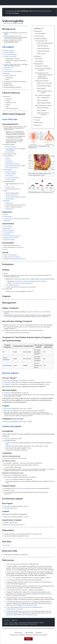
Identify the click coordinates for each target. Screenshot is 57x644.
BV (26, 312)
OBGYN (14, 620)
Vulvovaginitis (8, 47)
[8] (32, 421)
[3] (16, 328)
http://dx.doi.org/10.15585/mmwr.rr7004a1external (20, 605)
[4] (16, 377)
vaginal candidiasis (33, 312)
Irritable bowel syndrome (11, 238)
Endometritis (9, 162)
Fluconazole (7, 439)
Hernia (6, 249)
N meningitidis (42, 281)
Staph (17, 281)
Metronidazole (8, 380)
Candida (8, 287)
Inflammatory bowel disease (12, 236)
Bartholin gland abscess (13, 164)
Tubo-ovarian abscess (12, 168)
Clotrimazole (9, 443)
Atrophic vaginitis (9, 64)
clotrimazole (15, 488)
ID (17, 620)
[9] (21, 438)
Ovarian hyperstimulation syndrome (16, 197)
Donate (28, 639)
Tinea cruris (7, 70)
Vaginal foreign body (10, 75)
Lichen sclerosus (9, 68)
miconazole (23, 488)
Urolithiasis (7, 220)
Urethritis (7, 219)
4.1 (10, 577)
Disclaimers (39, 633)
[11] (28, 506)
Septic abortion (10, 152)
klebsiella (23, 283)
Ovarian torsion (10, 187)
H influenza (26, 281)
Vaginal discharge (18, 23)
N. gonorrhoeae (17, 219)
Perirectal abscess (9, 232)
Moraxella (32, 281)
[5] (45, 386)
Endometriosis (10, 209)
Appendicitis (7, 228)
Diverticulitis (7, 234)
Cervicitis (8, 160)
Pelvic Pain (7, 545)
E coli (14, 283)
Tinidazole (7, 508)
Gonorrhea (14, 71)
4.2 (11, 577)
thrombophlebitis (12, 255)
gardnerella (17, 287)
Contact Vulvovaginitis (12, 178)
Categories (7, 620)
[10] (10, 493)
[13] (24, 524)
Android (16, 13)
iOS (10, 13)
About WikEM (29, 633)
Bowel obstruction (9, 230)
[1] (29, 218)
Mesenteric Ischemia (19, 259)
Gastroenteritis (8, 226)
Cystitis (6, 215)
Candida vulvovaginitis (12, 426)
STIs (7, 285)
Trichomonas (10, 176)
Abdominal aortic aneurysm (12, 257)
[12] (28, 516)
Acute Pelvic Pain (10, 119)
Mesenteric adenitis (9, 240)
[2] (33, 291)
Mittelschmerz (10, 203)
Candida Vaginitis (9, 36)
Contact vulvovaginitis (10, 56)
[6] (43, 410)
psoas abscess (19, 247)
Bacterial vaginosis (9, 51)
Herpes (8, 158)
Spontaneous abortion (12, 149)
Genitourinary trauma (12, 195)
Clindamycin (7, 384)
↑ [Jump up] (6, 564)
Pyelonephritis (8, 216)
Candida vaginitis (9, 52)
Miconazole (9, 446)
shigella (28, 283)
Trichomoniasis (7, 365)
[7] (44, 410)
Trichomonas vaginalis (10, 54)
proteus (18, 283)
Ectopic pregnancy (11, 147)
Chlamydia (7, 71)
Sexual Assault (17, 419)
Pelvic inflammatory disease (14, 166)
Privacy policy (18, 633)
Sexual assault (10, 199)
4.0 (8, 577)
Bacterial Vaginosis (11, 172)
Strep (20, 281)
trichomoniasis (8, 316)
